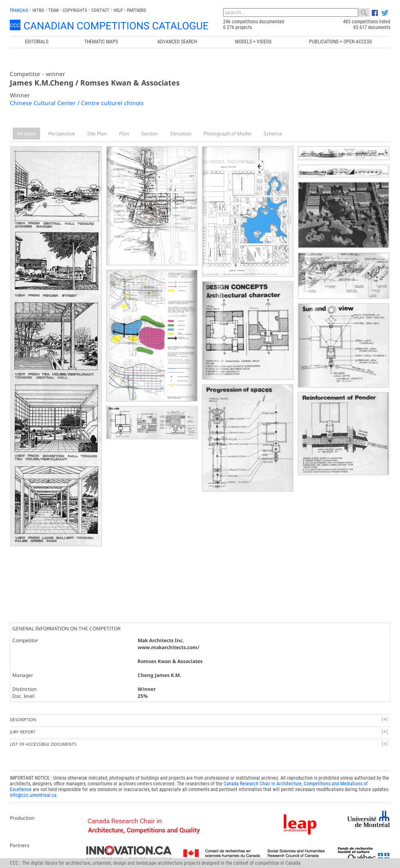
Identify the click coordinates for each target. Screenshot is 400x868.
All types (26, 134)
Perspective (62, 134)
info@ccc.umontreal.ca (33, 795)
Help (118, 10)
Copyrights (75, 10)
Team (53, 10)
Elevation (181, 134)
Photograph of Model (227, 134)
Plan (124, 134)
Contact (100, 10)
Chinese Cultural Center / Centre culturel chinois (77, 103)
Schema (273, 134)
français (19, 10)
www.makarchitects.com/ (168, 647)
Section (150, 134)
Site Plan (97, 134)
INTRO (38, 10)
